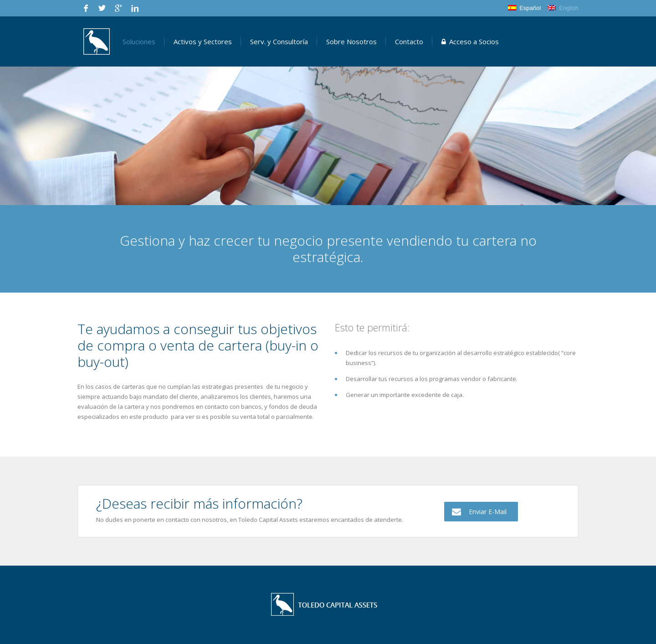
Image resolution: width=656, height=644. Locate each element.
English (563, 8)
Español (524, 8)
